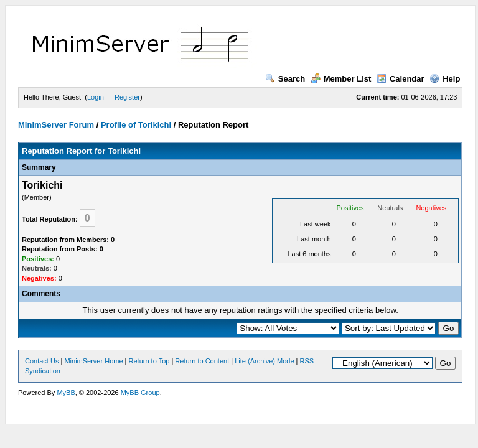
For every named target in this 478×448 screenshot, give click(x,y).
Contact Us (42, 361)
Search (285, 79)
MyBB (66, 393)
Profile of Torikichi (136, 125)
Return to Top (149, 361)
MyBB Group (140, 393)
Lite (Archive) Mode (264, 361)
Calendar (401, 79)
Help (445, 79)
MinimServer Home (93, 361)
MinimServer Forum (56, 125)
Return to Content (202, 361)
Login (96, 97)
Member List (341, 79)
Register (127, 97)
